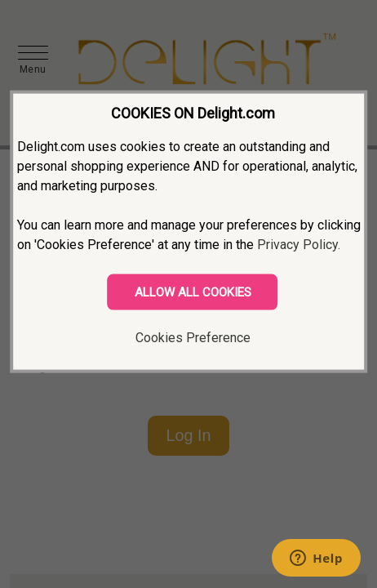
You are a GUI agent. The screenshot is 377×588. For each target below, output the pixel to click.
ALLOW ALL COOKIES (193, 292)
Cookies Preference (193, 338)
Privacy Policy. (299, 245)
